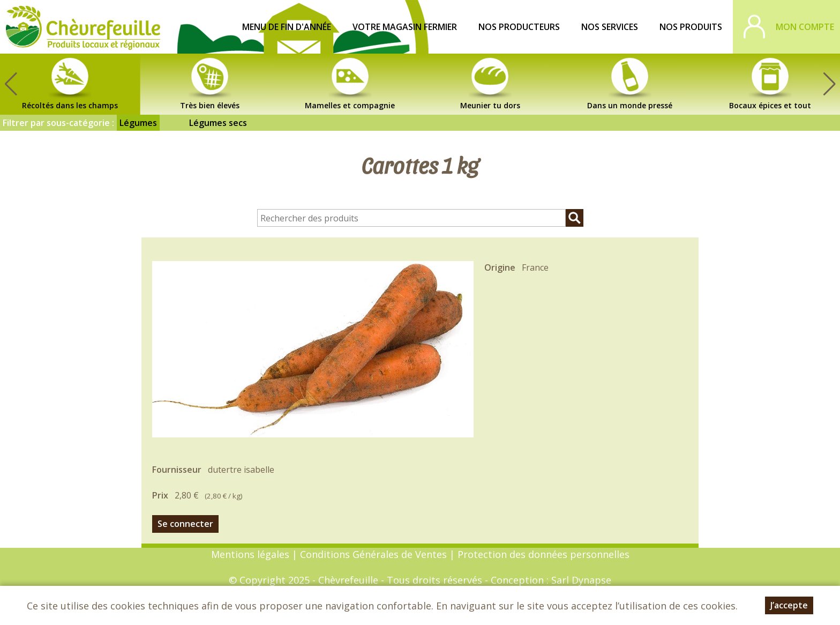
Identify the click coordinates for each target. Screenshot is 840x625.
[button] (829, 84)
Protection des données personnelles (543, 554)
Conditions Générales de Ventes (375, 554)
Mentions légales (250, 554)
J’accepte (789, 606)
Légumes (138, 123)
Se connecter (185, 524)
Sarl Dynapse (581, 580)
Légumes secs (218, 123)
